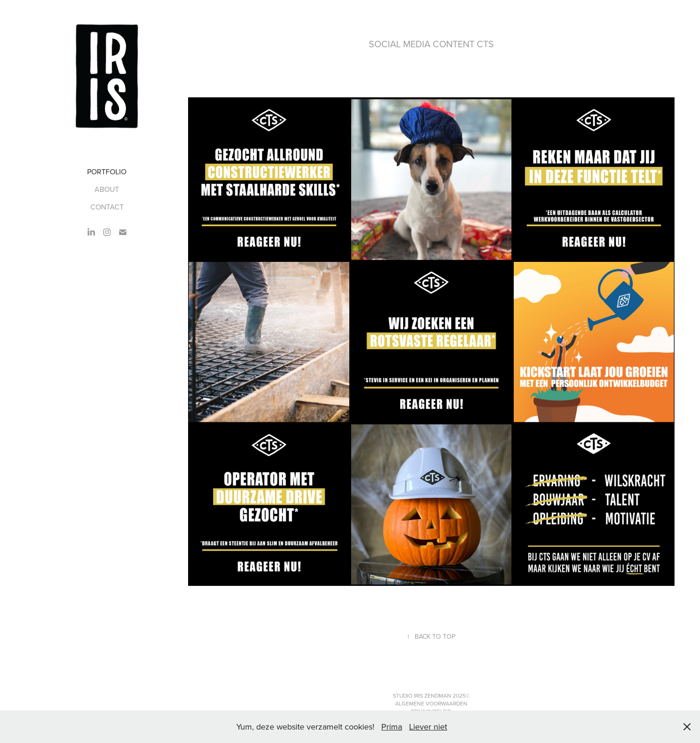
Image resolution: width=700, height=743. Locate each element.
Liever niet (428, 727)
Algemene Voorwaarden (431, 703)
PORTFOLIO (107, 171)
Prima (392, 727)
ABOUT (107, 189)
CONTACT (107, 207)
